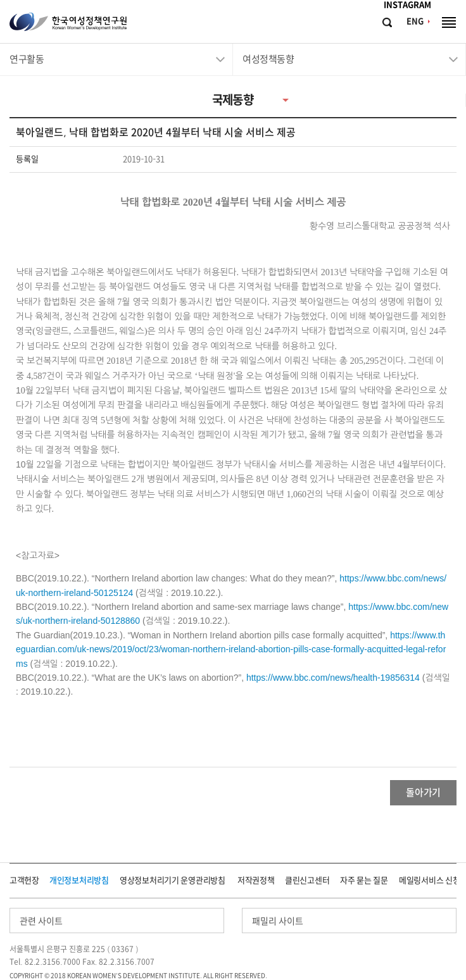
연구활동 (27, 59)
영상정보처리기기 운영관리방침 (173, 880)
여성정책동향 (268, 59)
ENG (415, 21)
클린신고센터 (307, 880)
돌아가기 (423, 792)
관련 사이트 (41, 921)
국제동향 (233, 100)
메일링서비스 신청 (429, 880)
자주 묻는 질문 (364, 880)
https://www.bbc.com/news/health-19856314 (333, 678)
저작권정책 (256, 880)
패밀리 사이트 (278, 921)
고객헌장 (24, 880)
